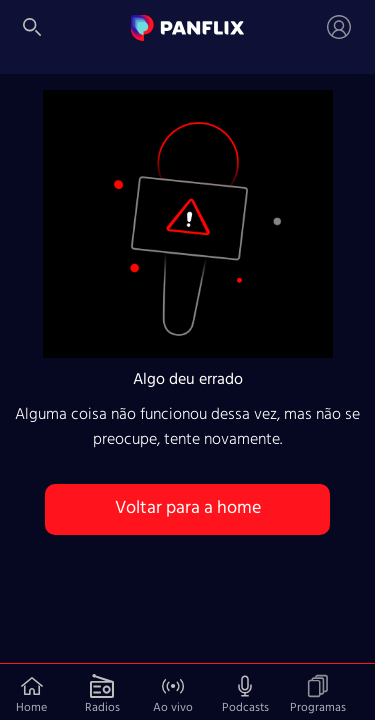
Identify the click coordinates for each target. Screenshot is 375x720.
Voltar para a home (188, 508)
